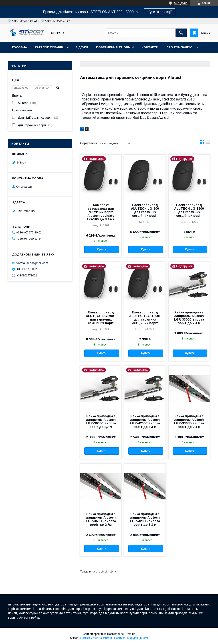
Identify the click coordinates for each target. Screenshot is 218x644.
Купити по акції (160, 12)
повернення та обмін (115, 47)
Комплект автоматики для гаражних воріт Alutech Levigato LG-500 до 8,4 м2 (101, 212)
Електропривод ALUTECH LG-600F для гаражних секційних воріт (101, 318)
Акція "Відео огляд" (132, 59)
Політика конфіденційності (131, 638)
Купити (102, 249)
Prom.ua (130, 634)
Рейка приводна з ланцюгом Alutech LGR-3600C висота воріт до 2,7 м (101, 421)
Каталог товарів (49, 47)
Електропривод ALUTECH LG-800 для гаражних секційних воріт (145, 210)
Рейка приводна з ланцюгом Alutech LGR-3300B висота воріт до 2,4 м (189, 421)
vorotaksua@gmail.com (32, 263)
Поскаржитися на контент (96, 638)
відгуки (82, 47)
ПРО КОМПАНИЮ (179, 47)
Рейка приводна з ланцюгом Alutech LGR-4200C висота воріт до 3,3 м (145, 421)
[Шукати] (181, 33)
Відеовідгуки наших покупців (81, 59)
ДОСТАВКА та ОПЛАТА (30, 59)
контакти (150, 47)
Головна (19, 47)
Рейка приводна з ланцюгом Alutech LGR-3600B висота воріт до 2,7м (101, 519)
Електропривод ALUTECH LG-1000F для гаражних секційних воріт (145, 318)
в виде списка (208, 143)
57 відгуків (181, 3)
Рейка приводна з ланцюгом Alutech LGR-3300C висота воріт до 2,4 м (189, 318)
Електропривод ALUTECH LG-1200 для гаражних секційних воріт (189, 210)
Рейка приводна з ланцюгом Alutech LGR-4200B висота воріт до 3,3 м (145, 519)
